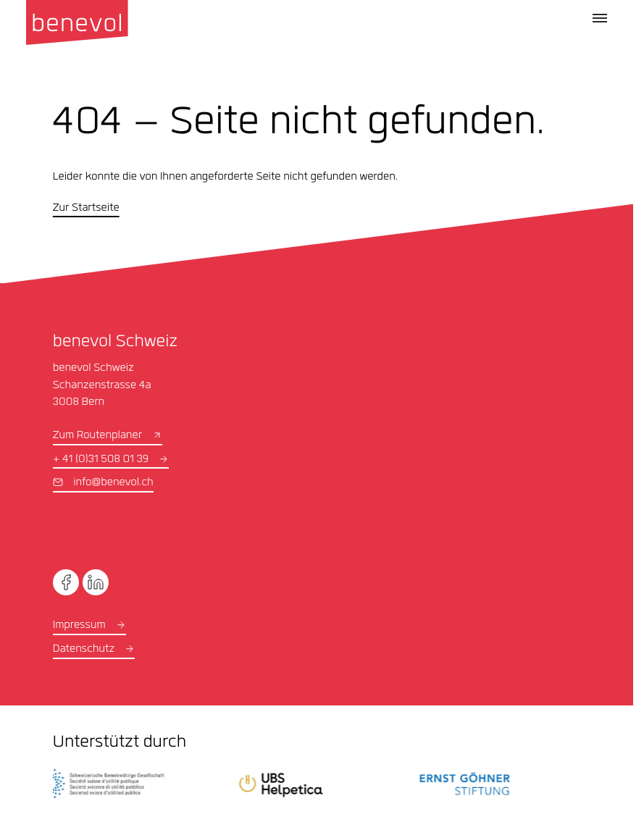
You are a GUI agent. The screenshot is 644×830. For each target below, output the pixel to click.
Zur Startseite (86, 209)
